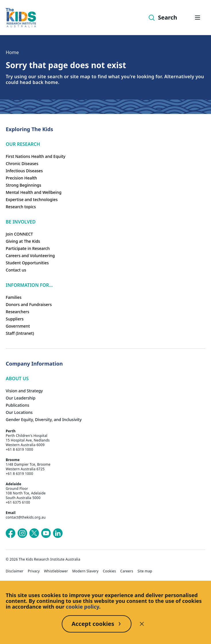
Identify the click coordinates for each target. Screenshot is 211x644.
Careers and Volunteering (30, 256)
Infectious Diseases (24, 171)
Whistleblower (56, 571)
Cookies (109, 571)
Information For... (29, 285)
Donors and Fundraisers (29, 304)
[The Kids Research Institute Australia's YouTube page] (46, 533)
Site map (145, 571)
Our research (23, 144)
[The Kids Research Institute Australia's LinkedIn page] (58, 533)
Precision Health (21, 178)
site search (50, 77)
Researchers (18, 312)
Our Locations (19, 412)
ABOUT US (17, 379)
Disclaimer (15, 571)
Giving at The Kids (23, 241)
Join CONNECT (19, 234)
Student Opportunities (27, 263)
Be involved (21, 222)
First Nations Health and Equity (36, 156)
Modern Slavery (86, 571)
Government (18, 326)
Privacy (34, 571)
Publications (18, 405)
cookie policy (82, 607)
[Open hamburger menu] (198, 18)
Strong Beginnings (24, 185)
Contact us (16, 270)
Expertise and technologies (32, 199)
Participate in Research (28, 248)
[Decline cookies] (142, 624)
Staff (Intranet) (20, 333)
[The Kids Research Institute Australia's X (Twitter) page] (34, 533)
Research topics (21, 207)
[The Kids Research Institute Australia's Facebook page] (11, 533)
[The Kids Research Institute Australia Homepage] (21, 18)
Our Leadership (21, 398)
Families (14, 297)
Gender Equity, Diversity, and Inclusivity (44, 420)
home (51, 82)
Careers (127, 571)
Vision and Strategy (24, 391)
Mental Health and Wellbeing (34, 192)
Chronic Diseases (22, 164)
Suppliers (15, 319)
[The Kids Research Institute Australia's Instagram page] (22, 533)
